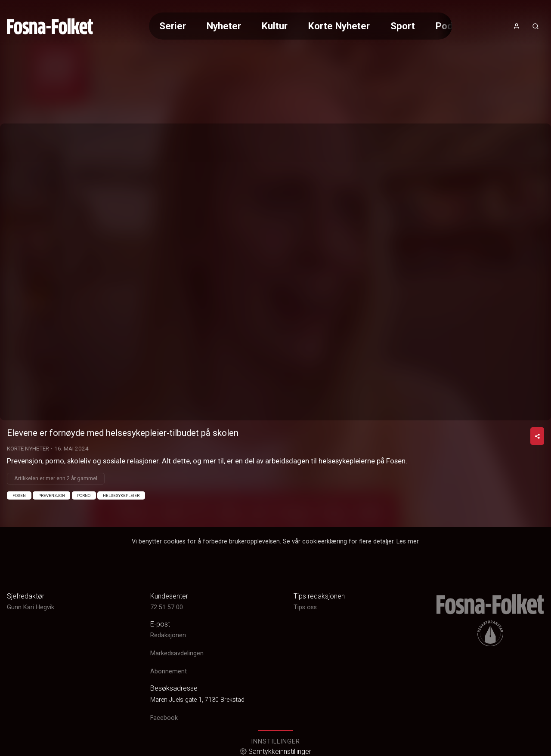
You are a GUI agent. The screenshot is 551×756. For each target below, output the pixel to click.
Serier (173, 26)
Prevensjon (52, 495)
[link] (50, 26)
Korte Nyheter (339, 26)
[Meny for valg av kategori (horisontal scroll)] (300, 26)
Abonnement (169, 671)
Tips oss (305, 607)
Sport (403, 26)
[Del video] (537, 436)
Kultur (275, 26)
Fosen (19, 495)
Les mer (407, 542)
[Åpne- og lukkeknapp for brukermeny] (517, 26)
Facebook (164, 718)
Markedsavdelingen (177, 653)
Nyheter (224, 26)
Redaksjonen (168, 635)
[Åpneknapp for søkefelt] (536, 26)
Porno (84, 495)
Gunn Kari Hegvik (31, 607)
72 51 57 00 (167, 607)
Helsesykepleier (121, 495)
